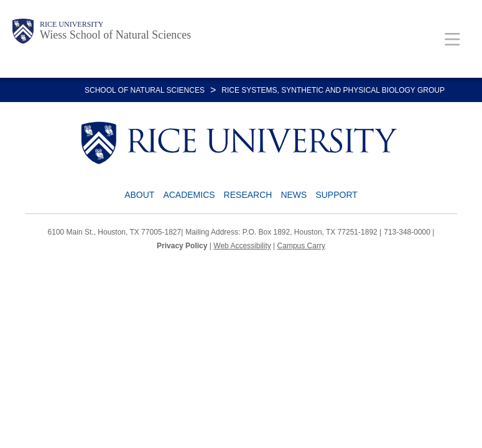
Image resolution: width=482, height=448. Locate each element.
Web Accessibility (242, 246)
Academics (189, 195)
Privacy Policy (182, 246)
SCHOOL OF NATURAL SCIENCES (145, 90)
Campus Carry (301, 246)
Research (248, 195)
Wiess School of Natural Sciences (115, 35)
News (294, 195)
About (139, 195)
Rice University (72, 24)
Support (336, 195)
